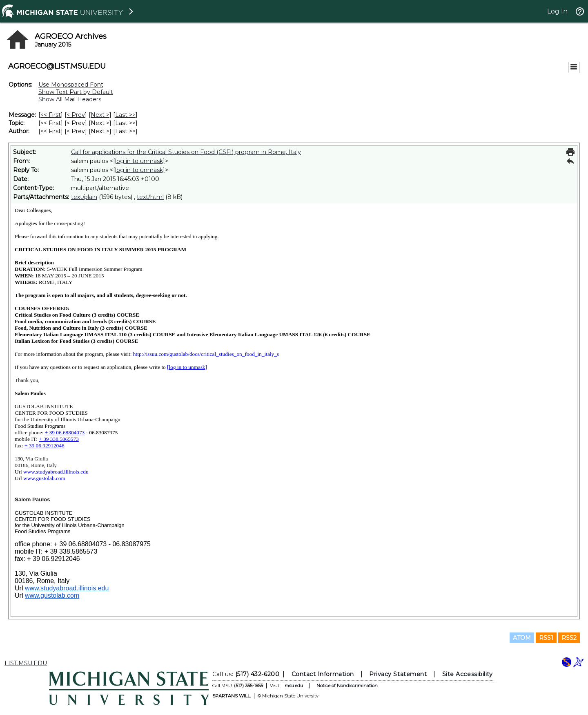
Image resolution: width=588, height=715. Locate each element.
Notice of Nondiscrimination (347, 686)
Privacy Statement (398, 674)
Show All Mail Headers (70, 99)
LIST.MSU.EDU (26, 663)
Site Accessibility (468, 674)
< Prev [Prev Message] (76, 115)
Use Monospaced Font (71, 85)
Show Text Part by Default (76, 92)
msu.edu (294, 686)
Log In (557, 11)
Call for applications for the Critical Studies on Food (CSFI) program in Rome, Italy (186, 152)
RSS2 (569, 638)
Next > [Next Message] (100, 115)
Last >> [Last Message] (125, 115)
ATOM (522, 638)
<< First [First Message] (51, 115)
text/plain (84, 197)
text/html (150, 197)
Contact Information (323, 674)
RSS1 (546, 638)
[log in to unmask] (139, 161)
